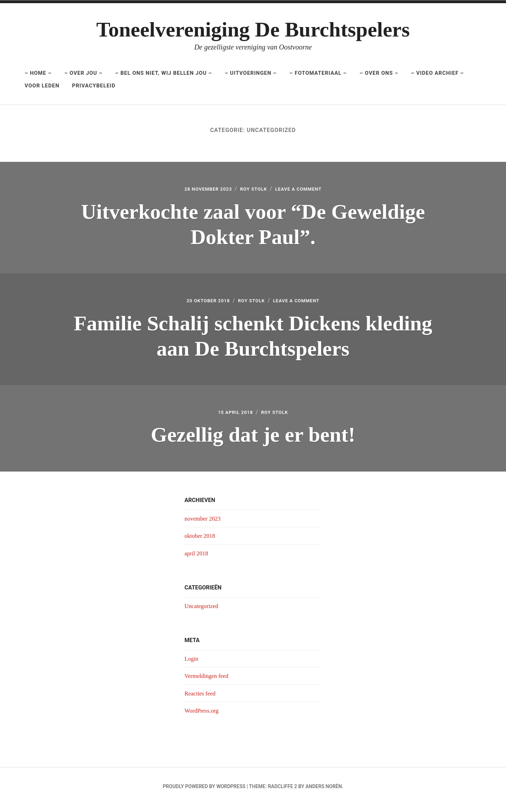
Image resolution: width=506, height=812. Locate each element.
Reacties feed (201, 700)
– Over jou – (83, 73)
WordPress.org (203, 717)
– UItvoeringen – (251, 73)
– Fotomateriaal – (318, 73)
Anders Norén (323, 793)
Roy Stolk (254, 190)
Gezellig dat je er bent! (253, 440)
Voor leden (42, 86)
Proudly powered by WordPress (204, 793)
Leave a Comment (306, 190)
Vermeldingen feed (208, 682)
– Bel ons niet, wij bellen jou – (164, 73)
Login (192, 665)
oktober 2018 (201, 542)
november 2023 (204, 525)
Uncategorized (203, 612)
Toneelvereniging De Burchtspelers (253, 29)
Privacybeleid (94, 86)
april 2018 (197, 560)
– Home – (38, 73)
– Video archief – (437, 73)
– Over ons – (379, 73)
